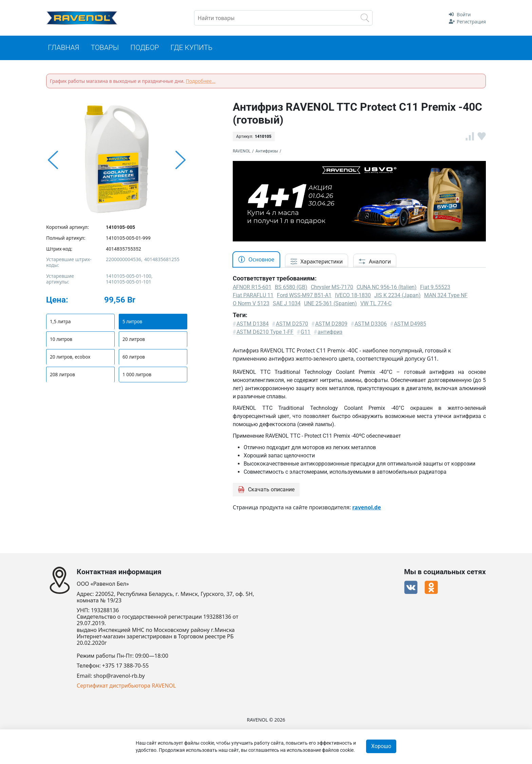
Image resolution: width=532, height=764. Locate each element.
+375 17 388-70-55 (126, 666)
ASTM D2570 (292, 325)
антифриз (330, 333)
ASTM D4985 (410, 325)
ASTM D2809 (331, 325)
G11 (306, 333)
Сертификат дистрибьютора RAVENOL (126, 686)
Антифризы (267, 152)
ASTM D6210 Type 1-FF (265, 333)
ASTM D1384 (253, 325)
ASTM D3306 (371, 325)
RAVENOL (242, 152)
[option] (117, 161)
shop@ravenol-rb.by (119, 676)
